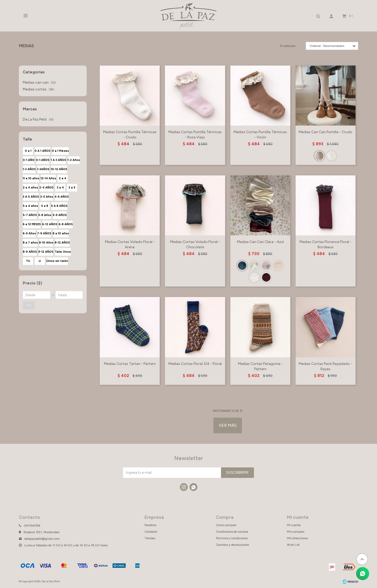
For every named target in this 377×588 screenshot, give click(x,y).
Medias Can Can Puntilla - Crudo (326, 132)
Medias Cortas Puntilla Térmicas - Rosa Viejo (195, 135)
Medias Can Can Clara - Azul (260, 242)
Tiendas (150, 538)
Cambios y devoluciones (232, 545)
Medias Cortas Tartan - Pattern (130, 364)
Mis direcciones (297, 538)
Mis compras (296, 532)
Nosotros (150, 525)
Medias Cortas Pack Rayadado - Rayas (325, 366)
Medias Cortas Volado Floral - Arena (130, 244)
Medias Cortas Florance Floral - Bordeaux (325, 244)
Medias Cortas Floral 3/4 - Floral (195, 364)
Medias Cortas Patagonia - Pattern (260, 366)
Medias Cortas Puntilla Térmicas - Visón (260, 135)
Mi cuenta (294, 525)
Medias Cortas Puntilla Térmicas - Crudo (130, 135)
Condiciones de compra (232, 532)
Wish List (293, 545)
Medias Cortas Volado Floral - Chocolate (195, 244)
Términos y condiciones (232, 538)
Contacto (151, 532)
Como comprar (226, 525)
